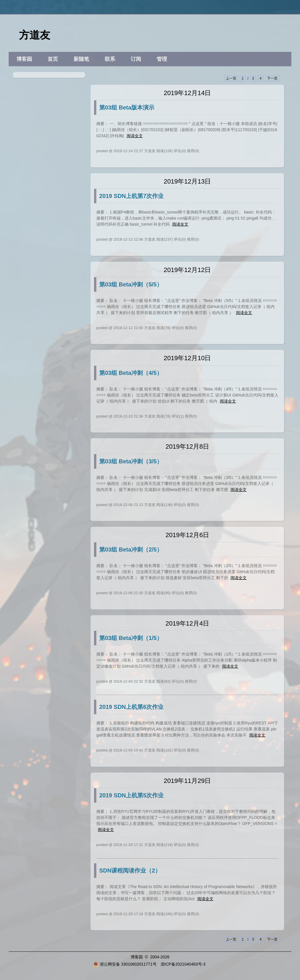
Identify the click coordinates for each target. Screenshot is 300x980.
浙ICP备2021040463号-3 (183, 964)
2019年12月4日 (187, 623)
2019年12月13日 (187, 181)
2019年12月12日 (187, 270)
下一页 (272, 78)
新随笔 (81, 59)
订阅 (136, 59)
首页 (53, 59)
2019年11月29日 (187, 781)
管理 (162, 59)
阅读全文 (135, 136)
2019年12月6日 (187, 535)
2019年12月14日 (187, 93)
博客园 (24, 59)
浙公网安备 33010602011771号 (125, 964)
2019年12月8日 (187, 446)
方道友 (35, 35)
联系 (110, 59)
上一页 (231, 78)
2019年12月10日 (187, 358)
